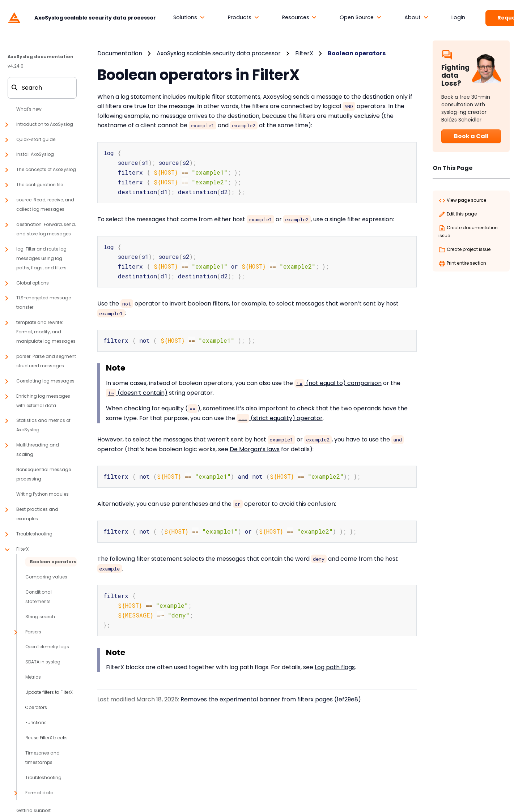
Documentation (120, 53)
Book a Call (471, 136)
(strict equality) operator (280, 414)
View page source (462, 201)
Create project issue (464, 250)
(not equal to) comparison (338, 379)
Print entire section (462, 264)
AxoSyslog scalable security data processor (219, 53)
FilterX (304, 53)
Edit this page (458, 214)
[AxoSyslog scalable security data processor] (80, 17)
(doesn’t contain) (137, 389)
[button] (189, 18)
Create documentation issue (468, 232)
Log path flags (335, 661)
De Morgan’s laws (255, 445)
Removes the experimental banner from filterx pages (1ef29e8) (271, 693)
